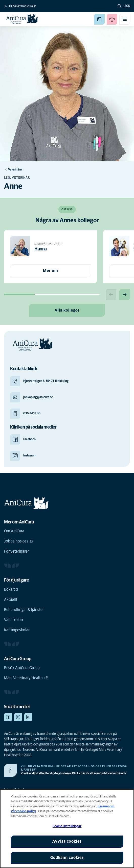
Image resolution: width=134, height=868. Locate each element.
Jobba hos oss (19, 541)
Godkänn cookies (67, 858)
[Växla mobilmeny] (125, 19)
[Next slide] (125, 295)
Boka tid (11, 589)
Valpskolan (14, 620)
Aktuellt (11, 600)
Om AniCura (14, 531)
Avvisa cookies (67, 841)
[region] (67, 829)
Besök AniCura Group (22, 668)
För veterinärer (16, 551)
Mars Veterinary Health (26, 678)
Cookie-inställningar (67, 826)
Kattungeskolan (17, 630)
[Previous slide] (111, 295)
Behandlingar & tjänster (24, 610)
